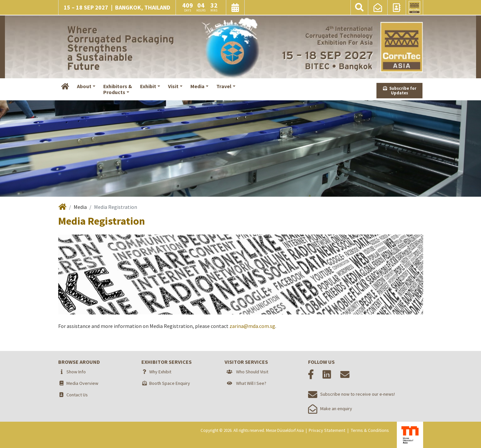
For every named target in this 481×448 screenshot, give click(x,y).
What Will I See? (251, 383)
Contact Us (77, 395)
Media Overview (82, 383)
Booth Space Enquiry (170, 383)
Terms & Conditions (370, 430)
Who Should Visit (252, 372)
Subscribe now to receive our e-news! (351, 394)
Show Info (76, 372)
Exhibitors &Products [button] (118, 89)
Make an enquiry (330, 409)
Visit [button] (173, 86)
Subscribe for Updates (400, 91)
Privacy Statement (327, 430)
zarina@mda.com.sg (252, 326)
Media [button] (197, 86)
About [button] (84, 86)
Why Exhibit (160, 372)
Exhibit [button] (148, 86)
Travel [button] (224, 86)
